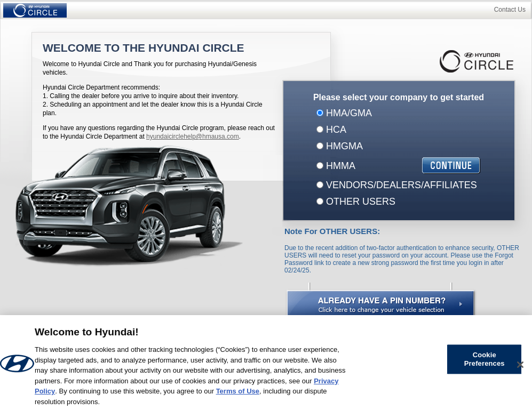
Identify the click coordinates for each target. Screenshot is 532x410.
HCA (335, 130)
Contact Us (510, 10)
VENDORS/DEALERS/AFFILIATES (400, 185)
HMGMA (343, 146)
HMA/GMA (348, 113)
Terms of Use (238, 394)
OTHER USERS (359, 202)
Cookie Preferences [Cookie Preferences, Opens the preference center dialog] (485, 362)
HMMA (339, 166)
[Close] (520, 367)
